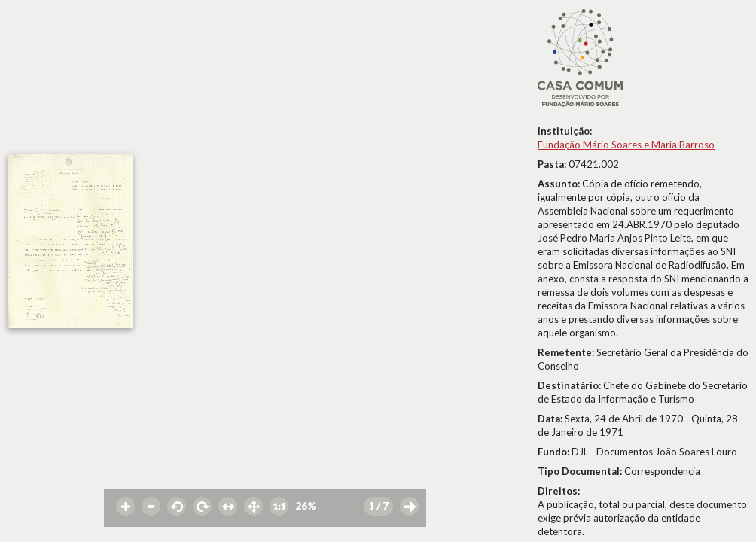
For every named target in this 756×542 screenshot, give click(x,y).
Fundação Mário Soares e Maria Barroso (626, 145)
